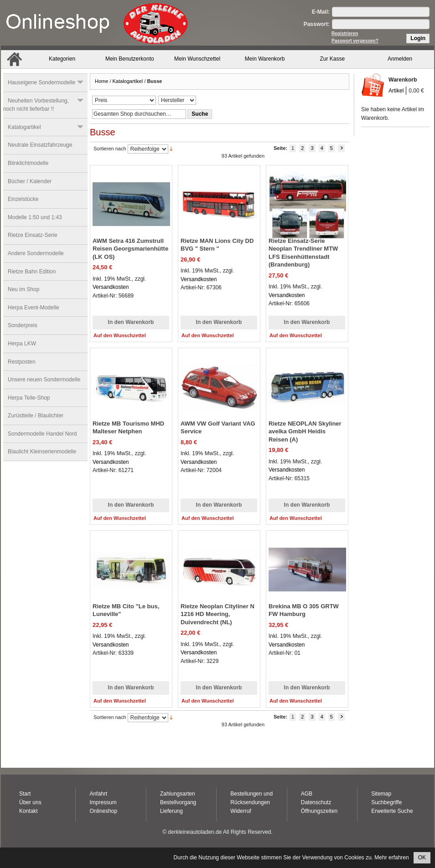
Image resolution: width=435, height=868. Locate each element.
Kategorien (62, 59)
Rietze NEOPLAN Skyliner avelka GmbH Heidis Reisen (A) (305, 431)
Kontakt (28, 811)
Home (101, 81)
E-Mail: (321, 12)
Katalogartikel (128, 81)
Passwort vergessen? (355, 41)
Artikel (396, 91)
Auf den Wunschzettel (120, 335)
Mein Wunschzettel (197, 59)
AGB (307, 794)
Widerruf (241, 811)
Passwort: (317, 24)
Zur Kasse (333, 59)
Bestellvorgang (178, 802)
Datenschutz (316, 802)
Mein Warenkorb (265, 59)
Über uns (30, 802)
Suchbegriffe (386, 802)
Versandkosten (111, 287)
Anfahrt (98, 794)
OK (422, 858)
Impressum (103, 802)
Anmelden (400, 59)
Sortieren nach (110, 149)
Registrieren (345, 33)
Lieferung (171, 811)
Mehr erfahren (391, 858)
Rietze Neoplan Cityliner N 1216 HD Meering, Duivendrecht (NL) (217, 614)
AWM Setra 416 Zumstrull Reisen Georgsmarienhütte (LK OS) (130, 249)
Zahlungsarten (178, 794)
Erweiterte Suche (392, 811)
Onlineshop (103, 811)
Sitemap (381, 794)
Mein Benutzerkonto (130, 59)
